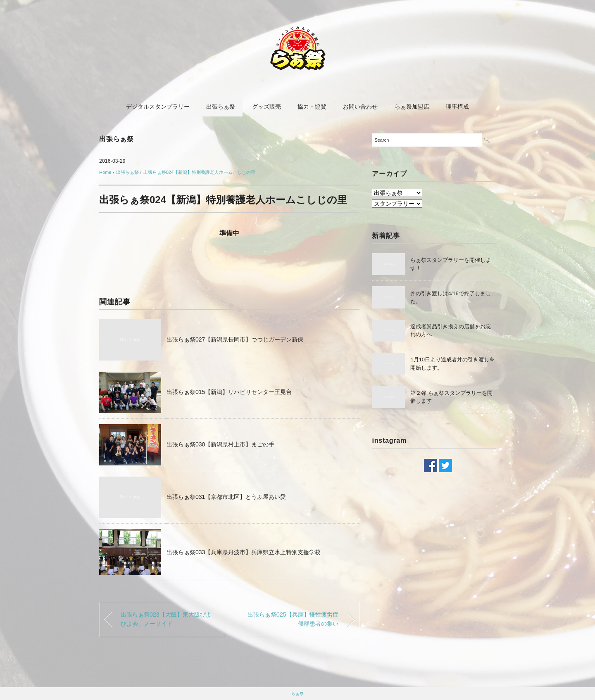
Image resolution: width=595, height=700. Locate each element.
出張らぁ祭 (221, 107)
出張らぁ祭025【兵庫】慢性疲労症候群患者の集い (293, 619)
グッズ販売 (267, 107)
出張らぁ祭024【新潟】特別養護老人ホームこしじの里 (199, 172)
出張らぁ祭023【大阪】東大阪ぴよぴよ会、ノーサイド (166, 619)
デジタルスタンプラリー (158, 107)
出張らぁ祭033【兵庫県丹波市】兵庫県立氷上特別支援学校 (244, 552)
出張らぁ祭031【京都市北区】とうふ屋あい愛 (226, 497)
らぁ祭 (297, 694)
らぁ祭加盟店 (412, 107)
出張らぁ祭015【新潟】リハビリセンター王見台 (229, 392)
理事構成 (457, 107)
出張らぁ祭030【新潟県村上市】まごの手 (220, 444)
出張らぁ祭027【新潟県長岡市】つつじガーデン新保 (235, 339)
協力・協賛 (312, 107)
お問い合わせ (360, 107)
